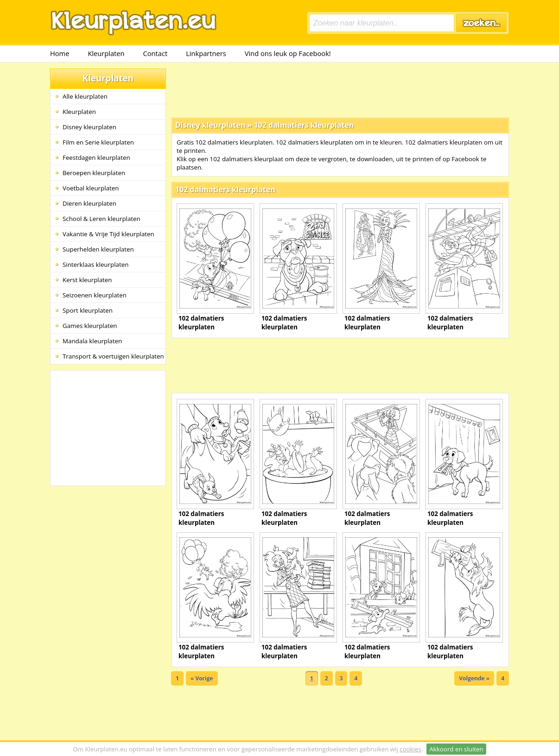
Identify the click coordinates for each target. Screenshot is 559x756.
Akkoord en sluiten (456, 749)
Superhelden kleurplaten (98, 249)
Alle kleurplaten (85, 96)
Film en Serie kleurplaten (98, 142)
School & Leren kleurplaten (102, 219)
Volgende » (474, 678)
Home (60, 53)
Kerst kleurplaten (87, 280)
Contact (156, 53)
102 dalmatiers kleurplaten (304, 125)
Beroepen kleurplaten (94, 173)
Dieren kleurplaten (89, 203)
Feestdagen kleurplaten (96, 157)
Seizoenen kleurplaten (95, 295)
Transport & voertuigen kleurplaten (113, 356)
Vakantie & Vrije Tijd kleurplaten (108, 234)
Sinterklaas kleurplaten (95, 265)
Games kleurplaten (90, 326)
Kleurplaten (106, 53)
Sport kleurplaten (88, 310)
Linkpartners (206, 53)
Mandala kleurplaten (92, 341)
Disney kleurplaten (89, 127)
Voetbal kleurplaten (91, 188)
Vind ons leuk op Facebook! (288, 53)
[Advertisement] (340, 89)
